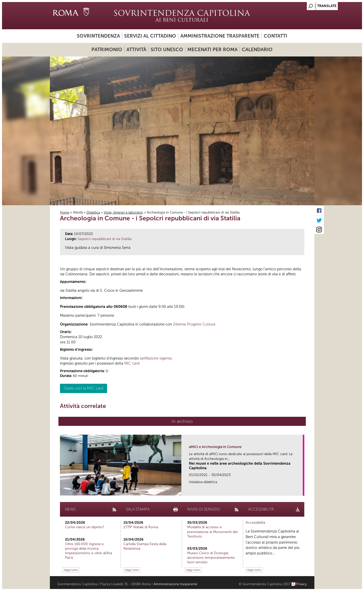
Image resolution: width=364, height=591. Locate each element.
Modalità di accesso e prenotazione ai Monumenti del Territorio (212, 532)
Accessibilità (255, 523)
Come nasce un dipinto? (85, 527)
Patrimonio (107, 50)
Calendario (257, 50)
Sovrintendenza (98, 36)
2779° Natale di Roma (141, 527)
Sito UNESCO (167, 50)
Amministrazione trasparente (220, 36)
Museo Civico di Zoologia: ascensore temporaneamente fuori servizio (211, 558)
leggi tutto (71, 570)
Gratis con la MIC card (84, 388)
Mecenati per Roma (212, 50)
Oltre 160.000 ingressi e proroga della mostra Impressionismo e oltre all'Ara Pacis (89, 551)
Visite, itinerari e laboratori (123, 212)
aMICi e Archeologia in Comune (215, 447)
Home (65, 212)
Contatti (275, 36)
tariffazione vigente (156, 358)
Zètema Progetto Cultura (194, 324)
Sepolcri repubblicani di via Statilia (105, 239)
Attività (136, 50)
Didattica (93, 212)
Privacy (301, 584)
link (301, 490)
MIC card (132, 363)
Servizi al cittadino (150, 36)
